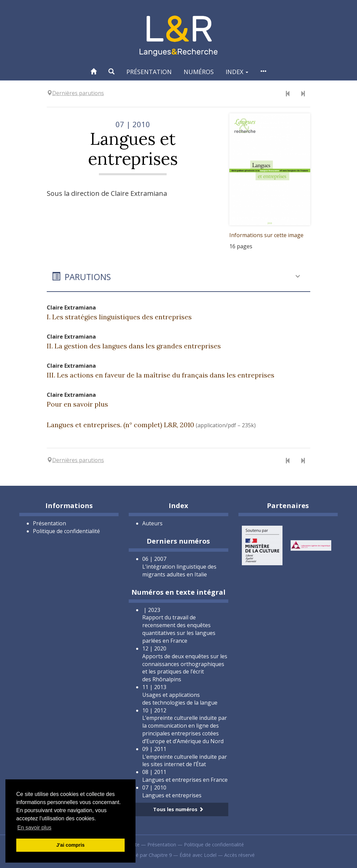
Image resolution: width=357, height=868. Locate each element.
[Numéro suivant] (303, 94)
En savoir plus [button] (34, 828)
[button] (111, 72)
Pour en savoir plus (77, 404)
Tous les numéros (178, 809)
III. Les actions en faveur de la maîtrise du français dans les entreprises (161, 375)
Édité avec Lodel (198, 855)
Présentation (149, 72)
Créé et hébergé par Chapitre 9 (137, 855)
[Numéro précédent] (288, 94)
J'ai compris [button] (70, 845)
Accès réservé (239, 855)
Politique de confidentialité (66, 531)
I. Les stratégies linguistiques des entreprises (119, 317)
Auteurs (152, 523)
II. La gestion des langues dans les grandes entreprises (134, 346)
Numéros (199, 72)
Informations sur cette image (266, 235)
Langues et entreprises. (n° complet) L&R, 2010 (120, 425)
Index (237, 72)
